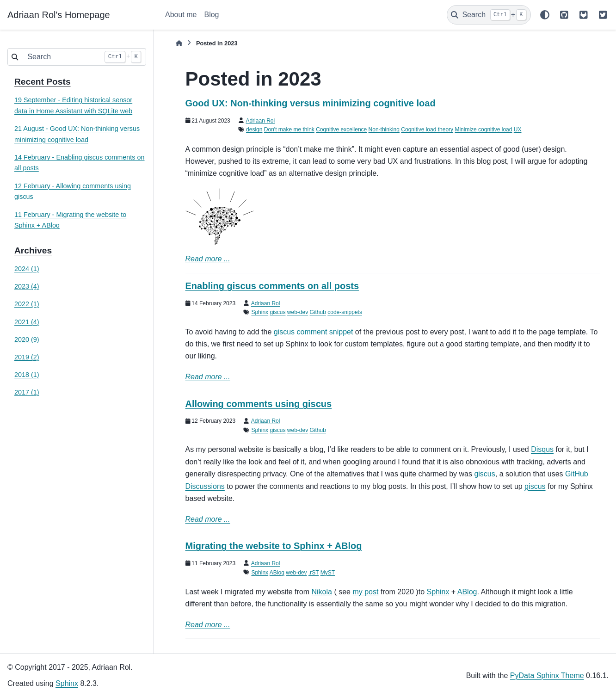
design (254, 130)
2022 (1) (27, 304)
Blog (211, 15)
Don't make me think (289, 130)
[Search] (489, 15)
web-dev (298, 312)
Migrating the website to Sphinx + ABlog (274, 546)
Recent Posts (43, 82)
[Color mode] (545, 15)
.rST (314, 573)
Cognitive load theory (427, 130)
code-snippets (345, 312)
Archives (33, 250)
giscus (277, 312)
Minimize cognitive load (483, 130)
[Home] (179, 43)
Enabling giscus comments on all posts (272, 286)
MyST (328, 573)
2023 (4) (27, 286)
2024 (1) (27, 269)
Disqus (542, 449)
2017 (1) (27, 392)
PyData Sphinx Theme (547, 675)
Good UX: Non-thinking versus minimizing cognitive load (311, 103)
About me (181, 15)
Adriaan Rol (260, 121)
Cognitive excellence (341, 130)
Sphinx (260, 312)
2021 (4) (27, 322)
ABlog (277, 573)
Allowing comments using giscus (259, 404)
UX (518, 130)
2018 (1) (27, 375)
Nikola (321, 592)
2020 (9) (27, 339)
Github (318, 312)
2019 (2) (27, 357)
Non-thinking (384, 130)
